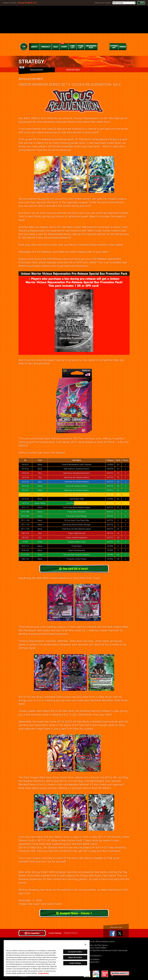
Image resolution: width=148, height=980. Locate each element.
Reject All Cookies (75, 957)
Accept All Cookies (75, 952)
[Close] (85, 944)
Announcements (31, 69)
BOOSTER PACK (73, 70)
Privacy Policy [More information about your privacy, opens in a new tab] (44, 973)
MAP (142, 3)
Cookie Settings (55, 933)
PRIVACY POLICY (71, 933)
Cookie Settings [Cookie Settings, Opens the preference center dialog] (75, 963)
